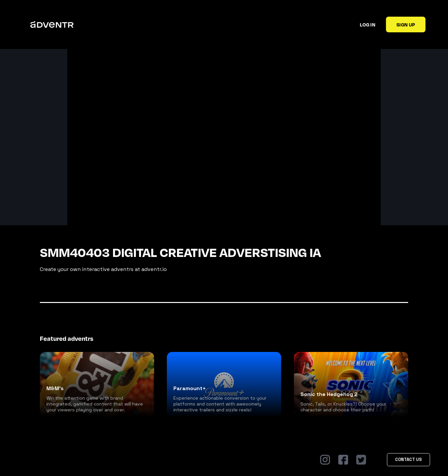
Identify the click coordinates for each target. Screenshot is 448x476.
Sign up (406, 24)
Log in (368, 24)
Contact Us (408, 460)
